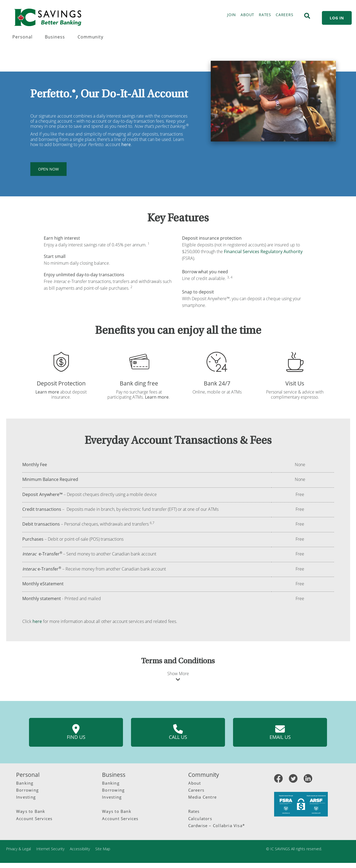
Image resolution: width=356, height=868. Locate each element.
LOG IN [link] (337, 18)
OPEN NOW (48, 169)
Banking (25, 783)
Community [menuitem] (90, 37)
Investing (26, 797)
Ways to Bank (31, 811)
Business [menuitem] (55, 37)
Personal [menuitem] (22, 37)
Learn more (47, 392)
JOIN (232, 15)
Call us (178, 732)
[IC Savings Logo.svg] (48, 17)
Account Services (34, 819)
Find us (76, 732)
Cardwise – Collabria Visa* (217, 826)
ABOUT (247, 15)
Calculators (200, 819)
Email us (280, 732)
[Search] (307, 16)
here (37, 621)
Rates (194, 811)
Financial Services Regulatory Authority (263, 251)
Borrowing (27, 790)
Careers (196, 790)
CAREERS (284, 15)
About (195, 783)
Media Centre (203, 797)
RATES (265, 15)
